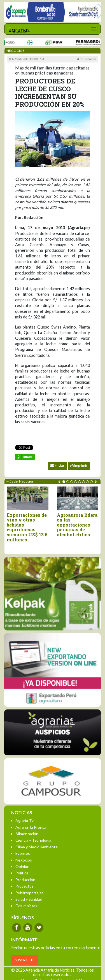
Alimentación (27, 834)
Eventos (23, 853)
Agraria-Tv (25, 820)
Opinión (22, 866)
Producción (25, 880)
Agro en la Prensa (31, 827)
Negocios (24, 860)
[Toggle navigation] (93, 29)
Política (22, 873)
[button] (64, 482)
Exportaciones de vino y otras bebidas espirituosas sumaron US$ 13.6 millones (27, 527)
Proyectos (25, 886)
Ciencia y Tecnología (33, 840)
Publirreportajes (30, 893)
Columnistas (26, 906)
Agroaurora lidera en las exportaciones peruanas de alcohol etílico (77, 525)
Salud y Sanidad (29, 899)
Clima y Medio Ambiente (37, 847)
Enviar (57, 466)
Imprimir (79, 466)
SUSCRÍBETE (25, 960)
